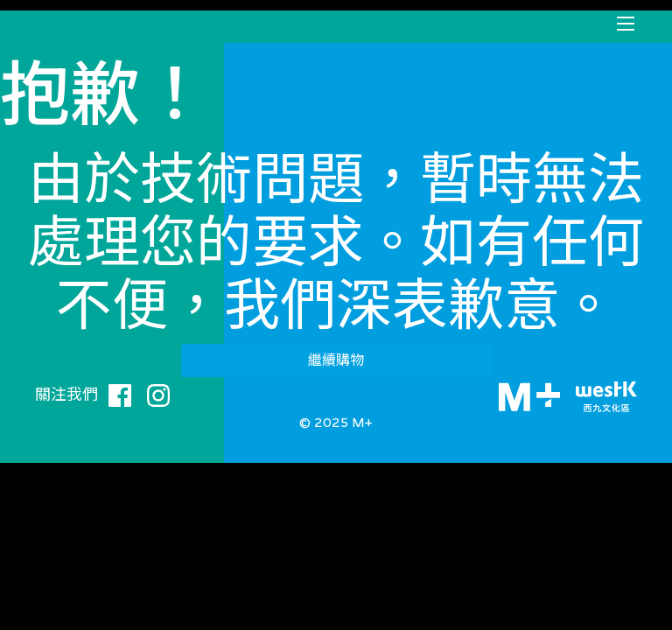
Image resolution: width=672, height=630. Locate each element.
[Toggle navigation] (626, 24)
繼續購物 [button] (336, 360)
